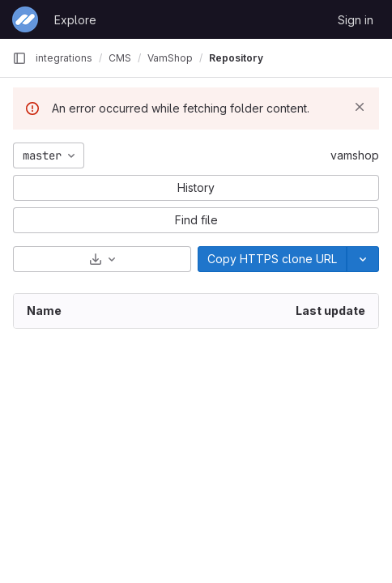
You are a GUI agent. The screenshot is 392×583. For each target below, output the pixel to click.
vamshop (355, 155)
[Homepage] (25, 19)
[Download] (102, 259)
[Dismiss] (360, 107)
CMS (120, 58)
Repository (236, 58)
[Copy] (272, 259)
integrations (64, 58)
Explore (75, 20)
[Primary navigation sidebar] (19, 58)
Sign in (356, 20)
